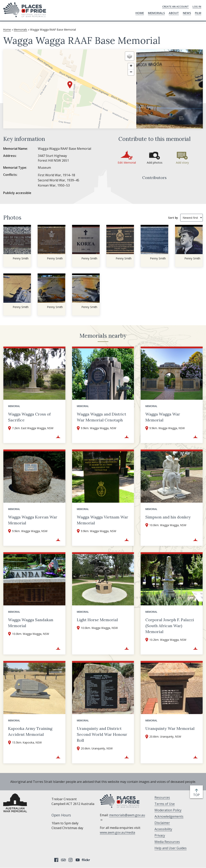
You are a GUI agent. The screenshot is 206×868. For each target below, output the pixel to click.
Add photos (155, 163)
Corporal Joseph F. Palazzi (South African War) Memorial (170, 626)
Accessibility (163, 829)
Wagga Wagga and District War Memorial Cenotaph (102, 417)
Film (198, 13)
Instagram (71, 860)
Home (140, 13)
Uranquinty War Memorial (170, 728)
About (174, 13)
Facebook (56, 860)
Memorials (156, 13)
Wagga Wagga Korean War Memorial (33, 520)
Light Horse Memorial (97, 620)
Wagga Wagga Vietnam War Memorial (103, 520)
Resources (162, 797)
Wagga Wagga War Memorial (163, 417)
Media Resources (167, 842)
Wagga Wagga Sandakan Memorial (31, 623)
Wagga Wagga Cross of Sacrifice (29, 417)
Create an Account (175, 7)
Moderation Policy (168, 810)
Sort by (173, 218)
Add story (182, 163)
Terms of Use (165, 804)
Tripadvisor (63, 860)
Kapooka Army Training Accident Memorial (30, 731)
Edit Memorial (127, 163)
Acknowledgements (169, 816)
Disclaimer (162, 823)
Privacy (160, 835)
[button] (70, 85)
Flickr (86, 860)
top (197, 795)
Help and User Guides (171, 848)
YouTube (78, 860)
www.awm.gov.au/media (117, 832)
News (187, 13)
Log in (197, 7)
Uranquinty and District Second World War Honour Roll (102, 734)
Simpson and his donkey (168, 517)
